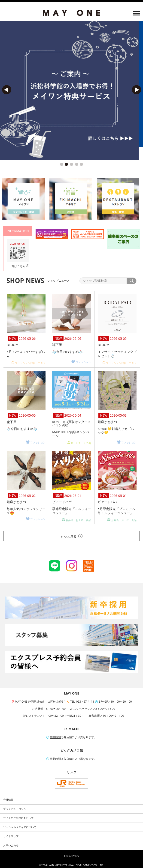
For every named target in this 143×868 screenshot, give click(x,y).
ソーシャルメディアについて (20, 827)
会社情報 (8, 800)
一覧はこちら (19, 266)
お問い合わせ (11, 845)
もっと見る (71, 536)
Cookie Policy (71, 856)
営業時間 (55, 737)
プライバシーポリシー (16, 809)
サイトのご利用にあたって (18, 818)
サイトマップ (11, 836)
